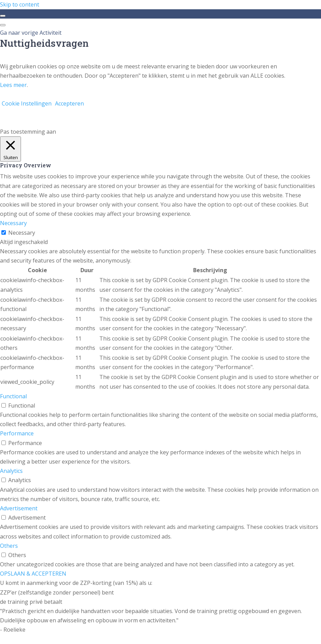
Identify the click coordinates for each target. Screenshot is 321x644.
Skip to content (20, 4)
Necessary (22, 233)
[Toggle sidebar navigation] (3, 16)
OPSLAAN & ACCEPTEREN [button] (33, 574)
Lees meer (13, 85)
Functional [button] (13, 396)
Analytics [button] (11, 471)
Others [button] (9, 546)
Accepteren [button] (69, 103)
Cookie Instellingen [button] (27, 103)
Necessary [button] (13, 223)
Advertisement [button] (19, 508)
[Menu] (3, 25)
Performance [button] (17, 433)
